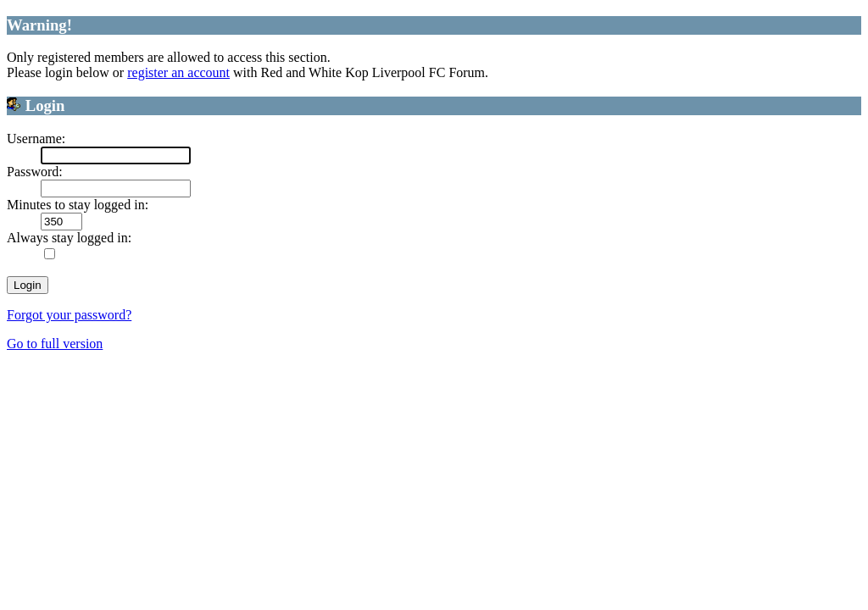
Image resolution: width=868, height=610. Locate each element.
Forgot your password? (69, 315)
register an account (178, 72)
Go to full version (55, 344)
